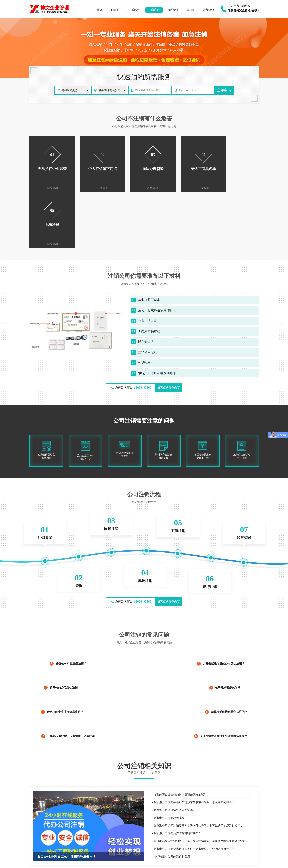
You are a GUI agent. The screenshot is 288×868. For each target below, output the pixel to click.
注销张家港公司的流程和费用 (172, 801)
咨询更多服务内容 (169, 332)
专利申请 (91, 852)
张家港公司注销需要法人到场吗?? (174, 754)
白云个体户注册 (72, 845)
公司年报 (208, 856)
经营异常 (208, 852)
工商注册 (116, 10)
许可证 (191, 10)
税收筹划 (149, 856)
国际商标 (91, 843)
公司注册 (208, 838)
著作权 (90, 856)
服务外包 (149, 843)
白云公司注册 (43, 845)
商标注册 (91, 838)
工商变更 (135, 10)
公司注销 (208, 847)
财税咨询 (149, 852)
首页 (99, 10)
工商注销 (154, 10)
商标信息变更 (94, 847)
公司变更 (208, 843)
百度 (32, 845)
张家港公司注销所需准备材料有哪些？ (177, 778)
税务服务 (149, 847)
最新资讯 (209, 10)
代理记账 (173, 10)
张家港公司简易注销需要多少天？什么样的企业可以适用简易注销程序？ (198, 770)
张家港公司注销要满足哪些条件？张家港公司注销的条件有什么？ (194, 793)
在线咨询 (50, 188)
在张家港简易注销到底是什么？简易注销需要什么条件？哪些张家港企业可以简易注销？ (203, 785)
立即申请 (224, 90)
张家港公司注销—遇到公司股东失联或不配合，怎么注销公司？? (193, 746)
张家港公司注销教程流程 (169, 762)
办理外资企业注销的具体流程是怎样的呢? (179, 739)
